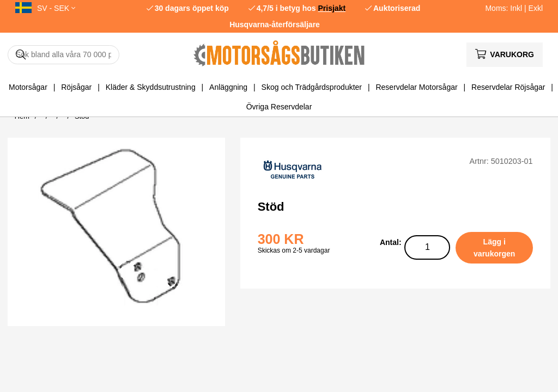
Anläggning (228, 87)
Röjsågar (76, 87)
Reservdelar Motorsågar (416, 87)
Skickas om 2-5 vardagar (294, 250)
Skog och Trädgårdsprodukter (312, 87)
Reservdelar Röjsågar (508, 87)
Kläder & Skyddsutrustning (151, 87)
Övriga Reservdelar (279, 107)
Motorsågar (28, 87)
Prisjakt (332, 8)
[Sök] (63, 55)
